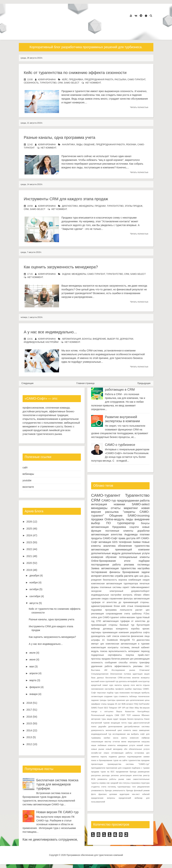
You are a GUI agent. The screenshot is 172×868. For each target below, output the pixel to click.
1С (103, 640)
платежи (145, 534)
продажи (100, 206)
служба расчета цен (126, 576)
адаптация (138, 674)
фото (93, 794)
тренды (103, 700)
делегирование (115, 726)
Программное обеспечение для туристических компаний (95, 855)
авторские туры (99, 719)
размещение (144, 772)
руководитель (98, 636)
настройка (144, 568)
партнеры (96, 632)
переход (145, 651)
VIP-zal (125, 708)
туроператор (126, 523)
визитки (136, 678)
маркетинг (131, 508)
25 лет (118, 704)
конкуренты (122, 629)
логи (133, 685)
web (141, 576)
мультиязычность (118, 651)
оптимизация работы (122, 753)
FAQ (136, 704)
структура (145, 783)
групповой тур (112, 681)
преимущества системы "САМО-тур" (128, 764)
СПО (99, 621)
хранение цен (123, 700)
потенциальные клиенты (134, 557)
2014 (29, 730)
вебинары (28, 474)
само (129, 779)
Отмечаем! (144, 670)
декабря (34, 576)
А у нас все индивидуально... (50, 332)
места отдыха (143, 685)
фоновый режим (142, 790)
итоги (127, 561)
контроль (128, 595)
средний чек (116, 783)
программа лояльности (119, 610)
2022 (29, 549)
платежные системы (111, 587)
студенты (95, 787)
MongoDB (125, 640)
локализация (97, 742)
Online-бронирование (103, 561)
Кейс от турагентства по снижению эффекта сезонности (75, 73)
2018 (29, 703)
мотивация (105, 542)
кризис (146, 629)
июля (32, 653)
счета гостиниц (109, 787)
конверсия (97, 557)
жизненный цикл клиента (118, 730)
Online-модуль (115, 519)
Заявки (137, 542)
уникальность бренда (123, 790)
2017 (29, 710)
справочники (116, 599)
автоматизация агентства (107, 534)
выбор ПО (113, 339)
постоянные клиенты (119, 531)
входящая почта (119, 723)
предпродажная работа (99, 80)
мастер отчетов (112, 742)
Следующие (28, 383)
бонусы (87, 339)
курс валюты (116, 685)
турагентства (142, 546)
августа (34, 603)
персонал (101, 693)
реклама (131, 145)
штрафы (96, 640)
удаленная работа (102, 666)
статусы (126, 783)
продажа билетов (111, 659)
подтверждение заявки (138, 757)
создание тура (111, 696)
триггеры (111, 700)
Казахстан (130, 711)
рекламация (97, 614)
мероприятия (134, 742)
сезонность (31, 83)
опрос (106, 753)
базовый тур (127, 625)
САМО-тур (109, 501)
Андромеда (131, 534)
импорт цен (98, 644)
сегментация (97, 696)
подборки (144, 561)
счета (127, 614)
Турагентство (48, 83)
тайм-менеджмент (140, 587)
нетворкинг (134, 651)
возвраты (145, 678)
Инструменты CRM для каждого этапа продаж (66, 199)
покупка (130, 655)
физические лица (140, 636)
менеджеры (86, 206)
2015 (29, 723)
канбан (107, 738)
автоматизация (71, 339)
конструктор (144, 681)
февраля (35, 687)
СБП (123, 715)
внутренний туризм (100, 723)
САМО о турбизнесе (120, 445)
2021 (29, 556)
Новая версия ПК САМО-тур (58, 812)
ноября (34, 582)
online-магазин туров (131, 617)
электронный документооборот (130, 591)
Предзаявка (76, 80)
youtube (27, 480)
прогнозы (96, 659)
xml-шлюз (109, 711)
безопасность (110, 580)
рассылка (121, 80)
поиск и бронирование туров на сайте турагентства (116, 760)
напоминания (97, 689)
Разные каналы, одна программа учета (60, 137)
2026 (29, 522)
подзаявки (96, 610)
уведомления (143, 787)
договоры (108, 629)
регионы (115, 775)
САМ (117, 715)
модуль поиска (99, 651)
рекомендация (142, 659)
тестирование (99, 572)
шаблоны (137, 614)
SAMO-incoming (138, 516)
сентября (35, 596)
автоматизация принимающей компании (120, 550)
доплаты (123, 681)
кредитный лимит (100, 685)
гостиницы (143, 565)
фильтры (128, 599)
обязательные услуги (139, 749)
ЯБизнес (146, 715)
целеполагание (137, 700)
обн (126, 749)
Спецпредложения (100, 674)
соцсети (134, 527)
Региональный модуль (102, 715)
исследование (119, 734)
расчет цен (142, 610)
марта (33, 680)
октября (34, 589)
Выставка (96, 670)
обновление (125, 546)
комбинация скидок (139, 580)
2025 (29, 529)
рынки (121, 779)
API (138, 538)
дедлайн (102, 726)
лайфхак (146, 738)
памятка (95, 757)
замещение (144, 730)
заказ (135, 730)
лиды (79, 145)
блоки (117, 606)
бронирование (131, 572)
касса (116, 738)
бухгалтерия (143, 625)
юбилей (146, 794)
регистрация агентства (131, 775)
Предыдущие (144, 383)
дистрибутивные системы (137, 726)
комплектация (98, 648)
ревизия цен (127, 659)
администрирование (102, 606)
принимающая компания (116, 632)
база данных (97, 678)
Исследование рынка (123, 670)
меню (124, 742)
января (34, 694)
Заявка (95, 568)
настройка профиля (114, 689)
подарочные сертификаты (106, 655)
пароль (104, 757)
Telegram (113, 708)
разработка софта (140, 632)
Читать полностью (139, 107)
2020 (29, 563)
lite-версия (145, 708)
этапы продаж (134, 206)
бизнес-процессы (135, 719)
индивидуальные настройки (41, 342)
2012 (29, 744)
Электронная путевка (121, 674)
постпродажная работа (106, 565)
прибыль (145, 693)
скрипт (126, 587)
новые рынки (98, 749)
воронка (123, 580)
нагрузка (146, 742)
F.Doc (147, 614)
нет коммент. (93, 83)
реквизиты (102, 779)
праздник (145, 760)
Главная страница (85, 383)
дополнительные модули (106, 553)
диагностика (70, 206)
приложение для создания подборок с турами (128, 768)
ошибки (128, 689)
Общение (89, 145)
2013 (29, 737)
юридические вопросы (103, 798)
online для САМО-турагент (105, 617)
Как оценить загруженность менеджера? (61, 267)
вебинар (96, 629)
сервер (102, 783)
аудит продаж (120, 719)
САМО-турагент (136, 80)
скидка (105, 599)
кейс (65, 80)
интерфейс (133, 681)
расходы (106, 775)
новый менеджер (114, 749)
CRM (60, 83)
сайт (25, 467)
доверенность (98, 730)
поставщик (136, 693)
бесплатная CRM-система (118, 678)
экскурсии (96, 591)
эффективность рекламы (129, 666)
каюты (124, 738)
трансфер (144, 663)
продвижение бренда (126, 772)
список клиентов (121, 636)
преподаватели (98, 768)
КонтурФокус (144, 711)
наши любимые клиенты (103, 745)
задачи (66, 274)
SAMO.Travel (97, 708)
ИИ (106, 670)
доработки (127, 339)
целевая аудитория (119, 794)
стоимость (123, 696)
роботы (113, 779)
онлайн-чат (96, 753)
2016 (29, 717)
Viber (131, 708)
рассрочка (96, 775)
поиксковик (125, 693)
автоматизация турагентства (118, 568)
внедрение (99, 339)
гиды (130, 723)
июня (32, 660)
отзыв (130, 606)
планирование (142, 606)
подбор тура (113, 693)
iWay (137, 708)
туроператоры (124, 787)
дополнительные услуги (136, 553)
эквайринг (96, 704)
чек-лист (136, 794)
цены (147, 700)
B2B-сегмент (128, 704)
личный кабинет (141, 648)
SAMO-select (72, 83)
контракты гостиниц (119, 648)
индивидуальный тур (101, 734)
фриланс (103, 794)
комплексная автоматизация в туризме (128, 644)
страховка (135, 783)
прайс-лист (144, 655)
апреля (34, 673)
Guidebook (112, 640)
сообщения (111, 663)
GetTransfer (144, 704)
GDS (115, 542)
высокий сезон (98, 681)
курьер (126, 685)
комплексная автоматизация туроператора (115, 584)
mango (94, 711)
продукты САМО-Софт (104, 538)
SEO (106, 708)
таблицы (133, 696)
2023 (29, 542)
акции (110, 719)
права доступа (127, 538)
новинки (119, 504)
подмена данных (117, 757)
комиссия (134, 738)
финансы (115, 572)
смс (108, 783)
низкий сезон (143, 745)
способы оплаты (128, 663)
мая (32, 666)
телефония (125, 542)
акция (147, 674)
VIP (119, 708)
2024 (29, 535)
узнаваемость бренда (101, 790)
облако (138, 595)
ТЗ (133, 640)
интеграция (99, 504)
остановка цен (142, 753)
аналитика (68, 145)
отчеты (116, 508)
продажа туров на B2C (103, 772)
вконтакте (28, 487)
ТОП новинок (133, 715)
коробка (135, 629)
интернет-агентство (102, 576)
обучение (111, 557)
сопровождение (114, 614)
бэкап (147, 719)
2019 (29, 570)
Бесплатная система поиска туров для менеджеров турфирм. (57, 784)
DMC (147, 666)
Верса (119, 711)
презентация (97, 764)
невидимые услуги (126, 745)
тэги (134, 787)
